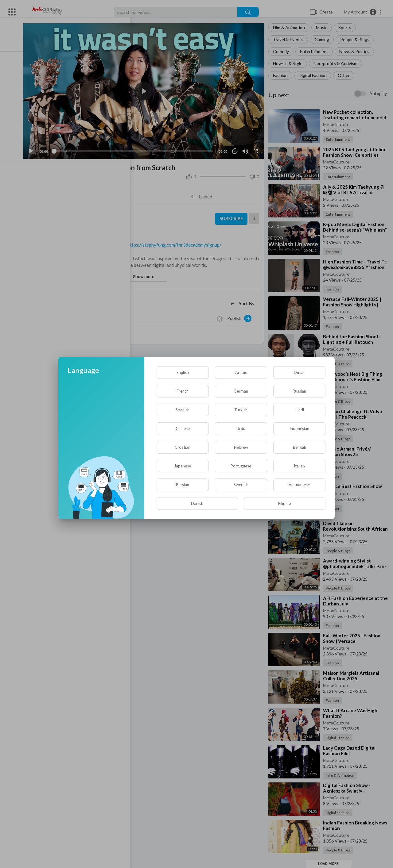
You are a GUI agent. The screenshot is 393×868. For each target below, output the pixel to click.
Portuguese (241, 466)
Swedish (241, 485)
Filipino (285, 503)
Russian (299, 391)
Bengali (299, 447)
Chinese (183, 428)
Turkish (241, 410)
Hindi (299, 410)
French (183, 391)
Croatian (183, 447)
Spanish (183, 410)
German (241, 391)
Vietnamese (299, 485)
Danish (197, 503)
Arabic (241, 372)
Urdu (241, 428)
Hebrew (241, 447)
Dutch (299, 372)
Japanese (183, 466)
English (183, 372)
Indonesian (299, 428)
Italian (299, 466)
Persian (183, 485)
